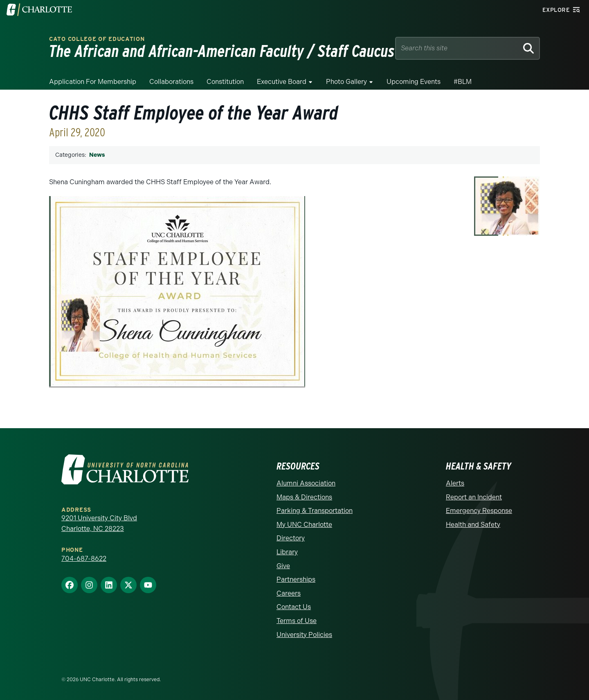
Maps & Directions (304, 497)
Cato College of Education (97, 39)
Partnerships (296, 579)
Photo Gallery (346, 82)
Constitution (225, 82)
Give (283, 566)
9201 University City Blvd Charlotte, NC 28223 (99, 523)
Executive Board (282, 82)
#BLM (463, 82)
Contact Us (294, 607)
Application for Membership (93, 82)
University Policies (304, 635)
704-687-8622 (84, 559)
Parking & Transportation (315, 511)
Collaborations (171, 82)
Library (287, 552)
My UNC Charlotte (304, 525)
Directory (291, 538)
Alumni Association (306, 483)
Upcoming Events (414, 82)
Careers (289, 593)
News (97, 155)
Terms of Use (297, 621)
